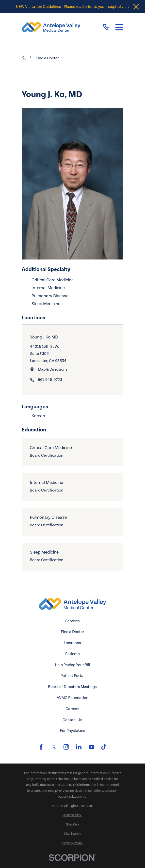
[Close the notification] (136, 7)
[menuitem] (72, 815)
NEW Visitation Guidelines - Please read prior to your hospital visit (72, 7)
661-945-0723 (50, 380)
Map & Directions (53, 369)
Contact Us (72, 720)
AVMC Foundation (72, 698)
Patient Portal (72, 676)
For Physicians (72, 731)
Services (72, 621)
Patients (72, 654)
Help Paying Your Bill (72, 665)
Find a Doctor (72, 632)
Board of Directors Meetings (72, 687)
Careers (72, 709)
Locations (72, 643)
